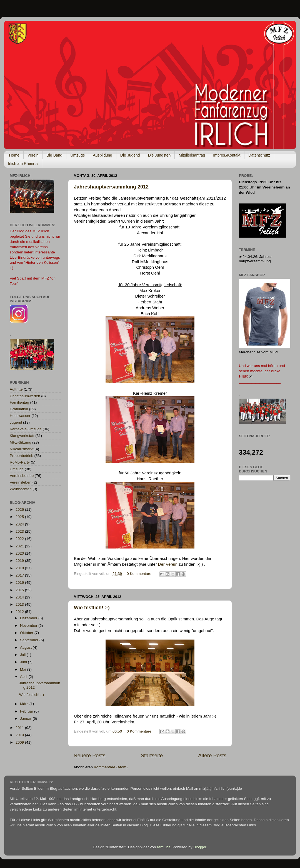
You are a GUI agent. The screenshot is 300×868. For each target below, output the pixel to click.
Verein (33, 155)
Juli (23, 655)
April (24, 677)
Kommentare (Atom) (111, 767)
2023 (20, 531)
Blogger (200, 847)
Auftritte (16, 389)
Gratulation (19, 409)
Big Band (55, 155)
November (29, 626)
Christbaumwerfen (25, 396)
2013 (20, 604)
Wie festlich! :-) (92, 608)
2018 (20, 568)
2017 (20, 575)
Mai (24, 669)
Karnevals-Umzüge (26, 429)
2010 (20, 735)
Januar (26, 719)
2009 (20, 742)
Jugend (16, 422)
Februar (27, 711)
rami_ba (164, 847)
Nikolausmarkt (22, 449)
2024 (20, 524)
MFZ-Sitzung (20, 442)
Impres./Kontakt (227, 155)
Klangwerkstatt (22, 436)
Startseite (152, 755)
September (30, 640)
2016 (20, 583)
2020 (20, 553)
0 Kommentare (139, 574)
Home (14, 155)
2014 (20, 597)
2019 (20, 561)
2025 (20, 517)
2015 (20, 590)
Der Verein (168, 564)
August (26, 647)
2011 (20, 728)
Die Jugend (130, 155)
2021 (20, 546)
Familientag (19, 402)
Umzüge (77, 155)
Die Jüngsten (159, 155)
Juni (24, 662)
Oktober (27, 633)
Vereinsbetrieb (22, 476)
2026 (20, 510)
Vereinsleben (21, 482)
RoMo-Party (20, 462)
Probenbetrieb (22, 456)
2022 (20, 539)
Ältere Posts (212, 755)
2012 (20, 612)
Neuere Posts (89, 755)
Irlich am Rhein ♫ (23, 163)
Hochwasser (20, 416)
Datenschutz (259, 155)
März (25, 704)
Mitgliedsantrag (192, 155)
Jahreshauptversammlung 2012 (111, 187)
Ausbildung (103, 155)
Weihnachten (21, 489)
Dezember (29, 618)
